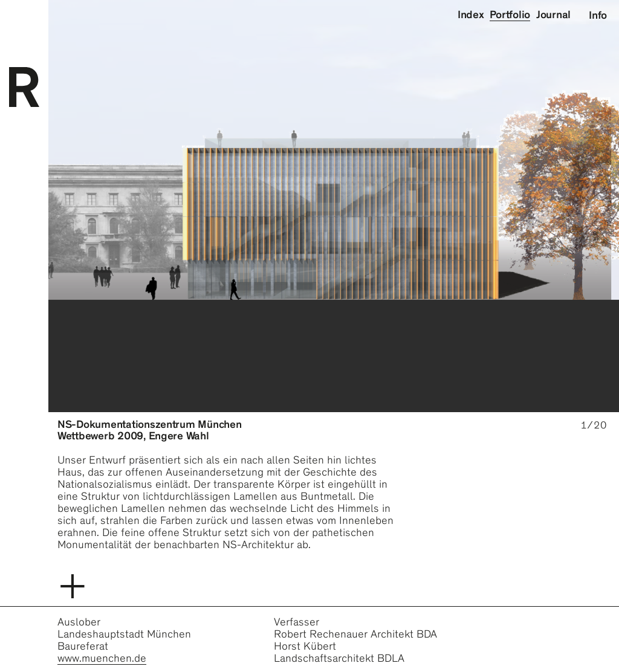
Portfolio (510, 15)
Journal (553, 15)
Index (471, 15)
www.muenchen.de (102, 658)
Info (598, 15)
